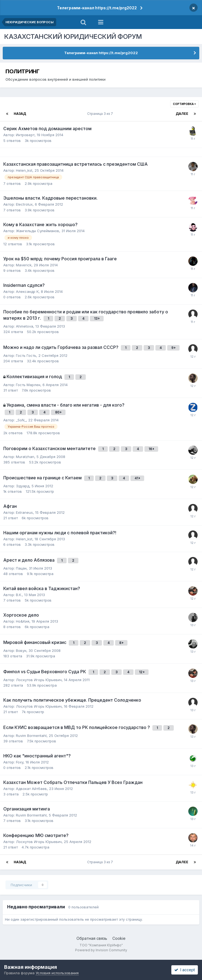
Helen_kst (24, 170)
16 (151, 449)
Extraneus (24, 512)
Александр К (27, 291)
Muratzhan (25, 457)
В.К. (19, 595)
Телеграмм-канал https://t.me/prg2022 (97, 8)
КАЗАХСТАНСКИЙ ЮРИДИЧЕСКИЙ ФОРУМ (73, 37)
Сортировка (184, 104)
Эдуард (23, 486)
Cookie (119, 938)
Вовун (21, 651)
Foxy (20, 762)
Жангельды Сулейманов (38, 231)
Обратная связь (92, 938)
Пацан (21, 568)
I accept (185, 970)
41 (137, 478)
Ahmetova (25, 326)
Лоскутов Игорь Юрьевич (39, 680)
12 (142, 672)
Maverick (24, 265)
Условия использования (57, 973)
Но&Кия (23, 621)
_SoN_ (21, 420)
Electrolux (24, 204)
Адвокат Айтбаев (31, 789)
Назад (20, 114)
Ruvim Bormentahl (31, 736)
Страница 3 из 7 (101, 114)
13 (97, 318)
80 (58, 412)
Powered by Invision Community (101, 950)
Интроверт (25, 135)
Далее (182, 114)
